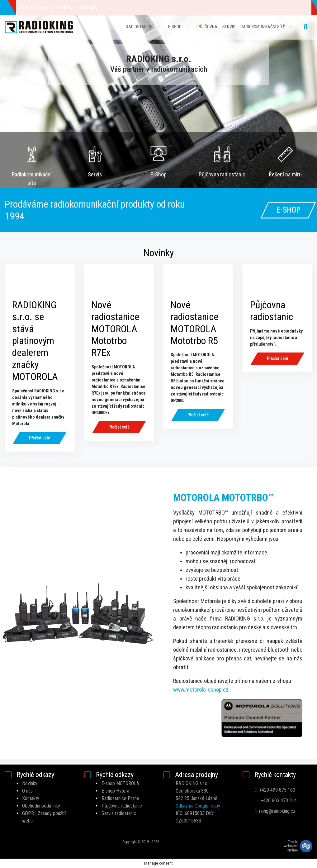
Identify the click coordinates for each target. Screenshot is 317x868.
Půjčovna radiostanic (122, 806)
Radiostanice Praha (120, 798)
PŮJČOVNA (207, 27)
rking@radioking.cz (91, 7)
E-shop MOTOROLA (120, 783)
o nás (195, 7)
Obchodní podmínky (41, 806)
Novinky (30, 783)
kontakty (239, 7)
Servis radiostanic (119, 813)
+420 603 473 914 (35, 7)
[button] (24, 94)
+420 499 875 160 (275, 790)
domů (177, 7)
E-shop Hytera (115, 791)
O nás (27, 791)
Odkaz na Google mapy (198, 806)
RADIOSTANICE (139, 27)
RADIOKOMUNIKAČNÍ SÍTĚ (263, 27)
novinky (216, 7)
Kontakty (31, 798)
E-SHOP (175, 27)
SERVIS (229, 27)
